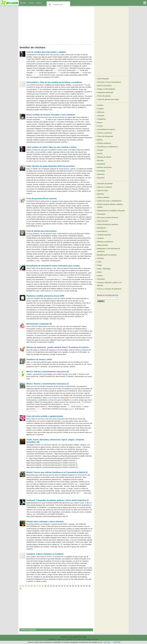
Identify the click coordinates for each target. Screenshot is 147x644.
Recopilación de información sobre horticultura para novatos (53, 266)
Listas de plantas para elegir (108, 99)
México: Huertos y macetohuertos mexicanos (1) (48, 384)
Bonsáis (100, 160)
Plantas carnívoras (104, 167)
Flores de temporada (105, 136)
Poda (99, 262)
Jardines (101, 238)
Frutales (100, 109)
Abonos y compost (105, 187)
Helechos (101, 174)
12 (51, 586)
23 (81, 586)
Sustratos (101, 279)
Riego (100, 265)
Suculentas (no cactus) (106, 129)
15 (59, 586)
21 (76, 586)
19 (70, 586)
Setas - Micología (104, 269)
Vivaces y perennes (105, 133)
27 (21, 589)
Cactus (100, 126)
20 (73, 586)
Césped (100, 150)
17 (65, 586)
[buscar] (58, 5)
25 (87, 586)
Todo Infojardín (103, 79)
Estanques (101, 214)
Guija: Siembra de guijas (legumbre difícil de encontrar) (51, 166)
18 (67, 586)
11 (48, 586)
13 (54, 586)
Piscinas (101, 258)
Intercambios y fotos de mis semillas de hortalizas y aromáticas (54, 82)
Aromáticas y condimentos (108, 147)
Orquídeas (101, 164)
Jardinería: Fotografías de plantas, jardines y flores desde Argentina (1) (58, 500)
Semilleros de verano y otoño (39, 359)
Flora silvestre (103, 221)
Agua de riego (103, 190)
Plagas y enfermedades (106, 89)
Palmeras (101, 112)
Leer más (107, 642)
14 (56, 586)
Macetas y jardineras (105, 242)
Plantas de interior (104, 157)
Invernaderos (102, 231)
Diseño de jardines (104, 86)
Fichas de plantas (104, 96)
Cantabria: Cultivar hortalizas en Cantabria (45, 554)
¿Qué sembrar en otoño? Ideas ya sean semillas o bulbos (52, 147)
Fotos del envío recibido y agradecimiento (45, 416)
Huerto (100, 154)
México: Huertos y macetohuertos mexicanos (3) (48, 372)
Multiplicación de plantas (107, 255)
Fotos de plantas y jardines (108, 224)
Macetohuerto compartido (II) (39, 324)
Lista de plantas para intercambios (42, 231)
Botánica (101, 194)
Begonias (101, 178)
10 (45, 586)
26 (89, 586)
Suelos (100, 276)
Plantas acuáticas (104, 143)
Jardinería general (104, 235)
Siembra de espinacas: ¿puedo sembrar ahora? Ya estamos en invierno (58, 347)
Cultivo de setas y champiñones (110, 201)
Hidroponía (102, 228)
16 (62, 586)
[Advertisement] (56, 25)
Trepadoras (102, 119)
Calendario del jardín (105, 92)
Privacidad (83, 637)
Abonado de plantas (105, 184)
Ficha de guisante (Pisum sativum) (42, 199)
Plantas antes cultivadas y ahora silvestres (45, 522)
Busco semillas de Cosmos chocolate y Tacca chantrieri (51, 115)
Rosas (100, 122)
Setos (99, 272)
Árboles (100, 105)
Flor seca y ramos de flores (108, 218)
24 (84, 586)
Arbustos (101, 116)
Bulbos (100, 140)
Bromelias (101, 171)
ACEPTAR (117, 642)
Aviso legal (73, 637)
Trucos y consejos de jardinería (109, 289)
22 (78, 586)
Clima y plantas (103, 197)
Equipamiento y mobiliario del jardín (111, 211)
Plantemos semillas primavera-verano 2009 (45, 296)
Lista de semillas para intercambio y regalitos (46, 52)
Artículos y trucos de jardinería (109, 82)
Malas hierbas (103, 245)
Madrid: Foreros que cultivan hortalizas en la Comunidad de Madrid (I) (57, 472)
